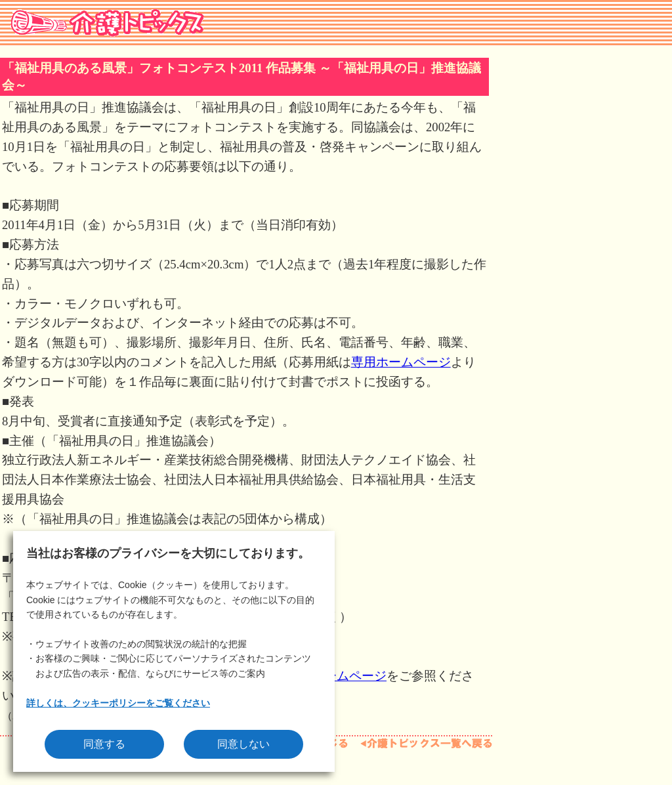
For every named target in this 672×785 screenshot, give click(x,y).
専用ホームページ (401, 362)
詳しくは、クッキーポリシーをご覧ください (118, 703)
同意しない (243, 744)
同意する (104, 744)
